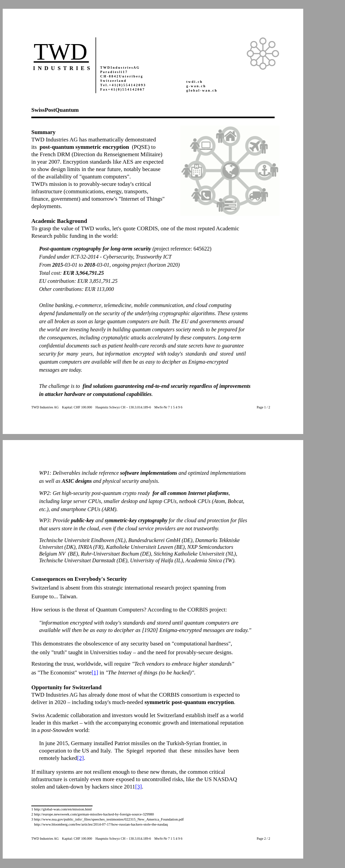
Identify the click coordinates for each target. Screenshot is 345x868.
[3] (138, 787)
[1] (95, 673)
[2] (81, 758)
